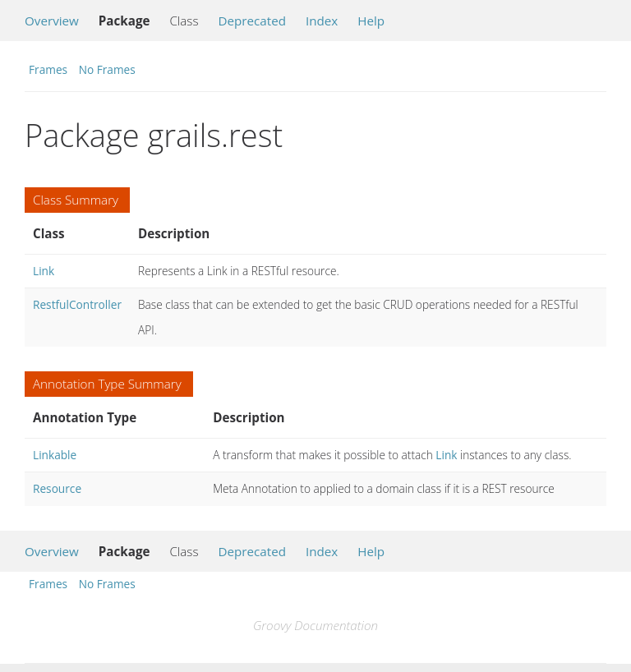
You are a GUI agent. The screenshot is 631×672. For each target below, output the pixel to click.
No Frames (107, 69)
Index (322, 21)
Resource (57, 488)
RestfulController (77, 304)
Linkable (55, 455)
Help (371, 21)
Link (44, 271)
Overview (52, 21)
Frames (48, 69)
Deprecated (252, 21)
